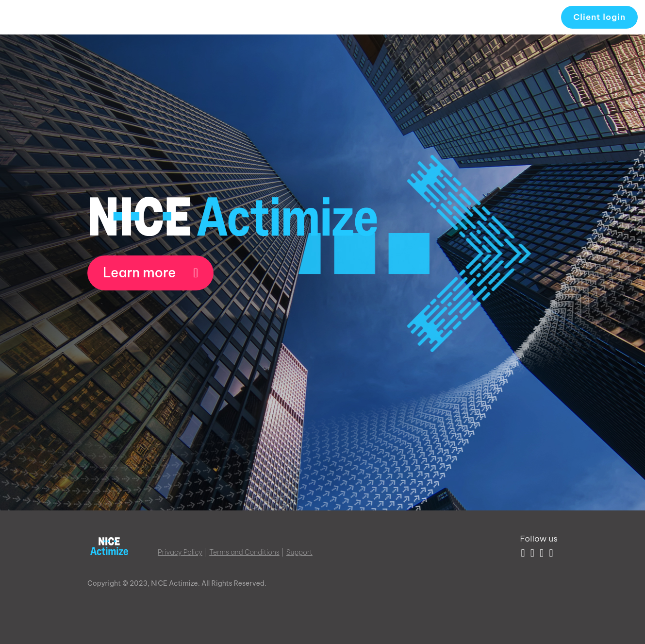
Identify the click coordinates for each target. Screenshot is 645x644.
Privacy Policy (180, 552)
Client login (599, 17)
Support (299, 552)
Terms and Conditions (244, 552)
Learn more (150, 272)
